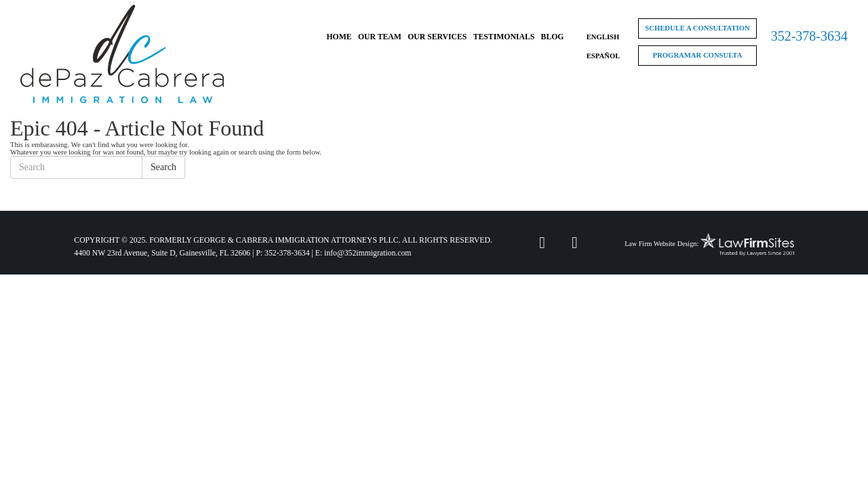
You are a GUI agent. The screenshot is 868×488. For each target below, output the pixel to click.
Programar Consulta (698, 55)
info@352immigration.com (368, 253)
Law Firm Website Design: (662, 244)
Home (339, 37)
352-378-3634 (809, 36)
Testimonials (504, 37)
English (603, 37)
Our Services (437, 37)
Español (604, 56)
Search (163, 167)
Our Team (380, 37)
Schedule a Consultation (697, 28)
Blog (553, 37)
